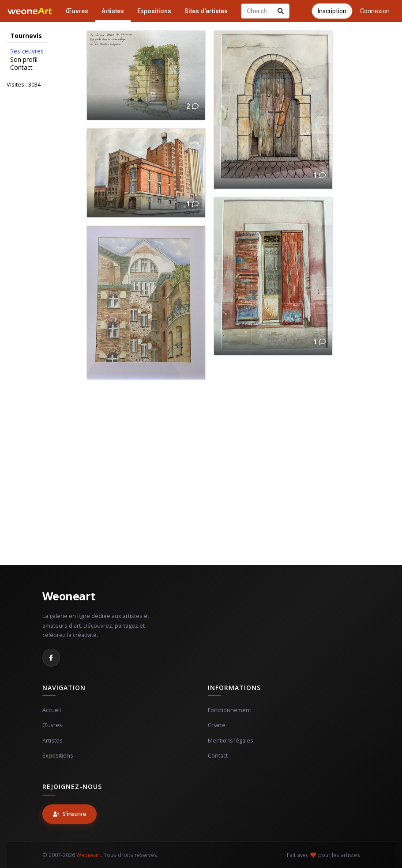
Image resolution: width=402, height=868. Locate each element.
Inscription (332, 11)
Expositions (154, 11)
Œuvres (77, 11)
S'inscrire (70, 814)
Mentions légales (231, 741)
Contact (21, 68)
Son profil (24, 60)
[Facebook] (51, 658)
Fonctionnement (229, 710)
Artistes (113, 11)
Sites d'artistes (206, 11)
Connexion (375, 11)
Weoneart (69, 596)
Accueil (52, 710)
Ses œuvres (27, 51)
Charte (217, 725)
